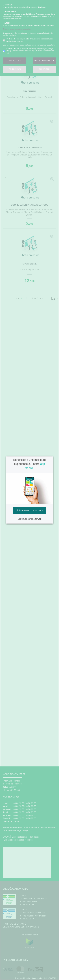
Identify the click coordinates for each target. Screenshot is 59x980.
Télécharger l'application (30, 511)
